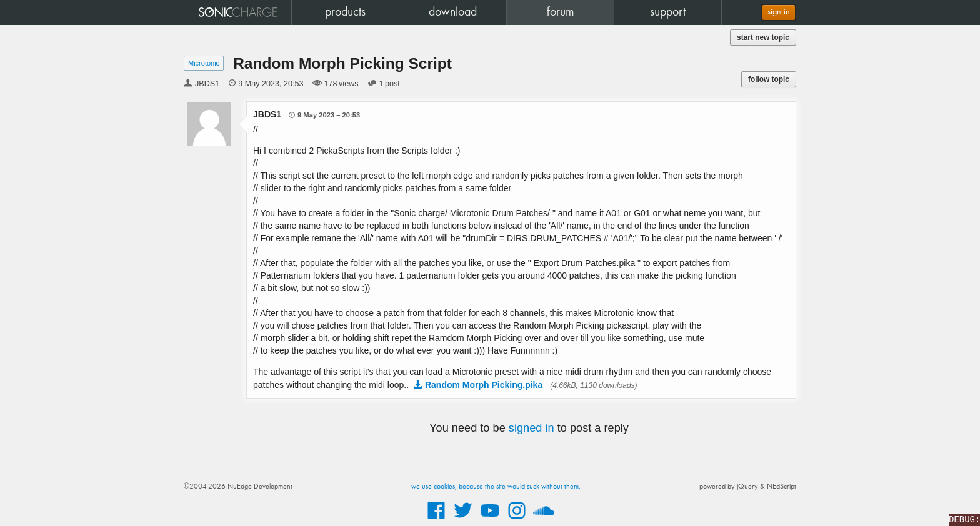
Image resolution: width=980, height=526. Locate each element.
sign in (779, 12)
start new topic (763, 37)
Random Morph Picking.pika (484, 385)
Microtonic (204, 63)
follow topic (769, 79)
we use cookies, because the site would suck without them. (496, 487)
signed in (532, 428)
